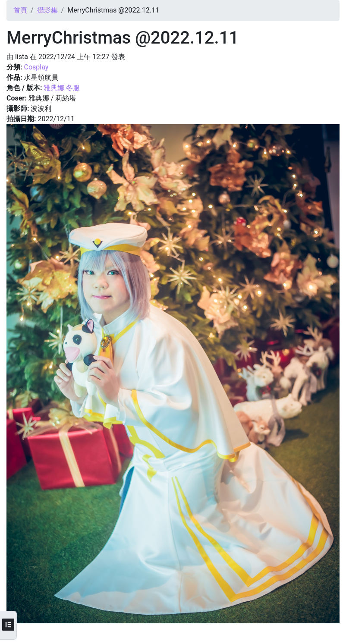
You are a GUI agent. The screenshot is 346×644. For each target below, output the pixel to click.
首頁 (20, 10)
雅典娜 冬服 (62, 88)
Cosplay (36, 67)
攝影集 (47, 10)
